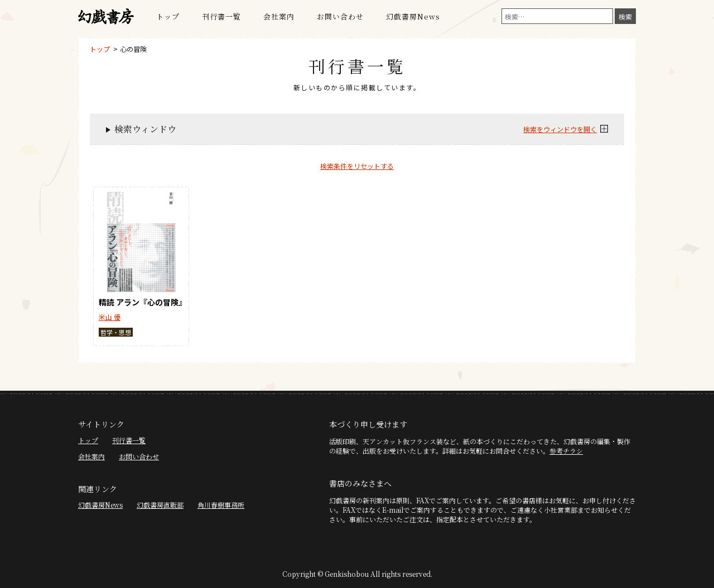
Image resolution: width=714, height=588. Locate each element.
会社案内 (279, 16)
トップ (168, 16)
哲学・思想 (116, 332)
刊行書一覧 (221, 16)
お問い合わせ (340, 16)
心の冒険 (133, 49)
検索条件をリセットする (357, 166)
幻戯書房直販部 (160, 505)
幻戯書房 (106, 17)
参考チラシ (566, 451)
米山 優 (110, 317)
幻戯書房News (413, 16)
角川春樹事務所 (221, 505)
